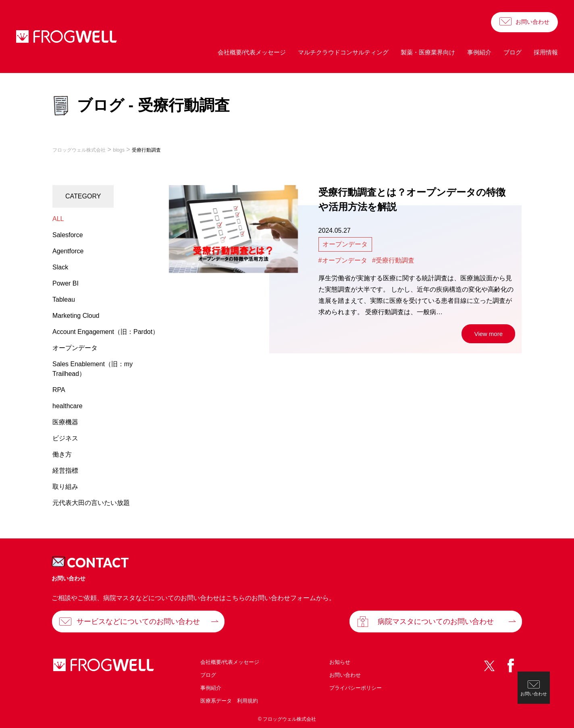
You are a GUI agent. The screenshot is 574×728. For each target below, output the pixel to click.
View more (488, 334)
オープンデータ (345, 244)
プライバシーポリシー (356, 688)
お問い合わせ (532, 22)
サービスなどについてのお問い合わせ (138, 622)
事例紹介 (479, 52)
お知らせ (340, 662)
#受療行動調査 (393, 260)
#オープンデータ (343, 260)
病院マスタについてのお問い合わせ (436, 622)
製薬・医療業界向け (428, 52)
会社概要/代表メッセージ (252, 52)
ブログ (513, 52)
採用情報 (546, 52)
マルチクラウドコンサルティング (343, 52)
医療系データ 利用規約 (229, 701)
